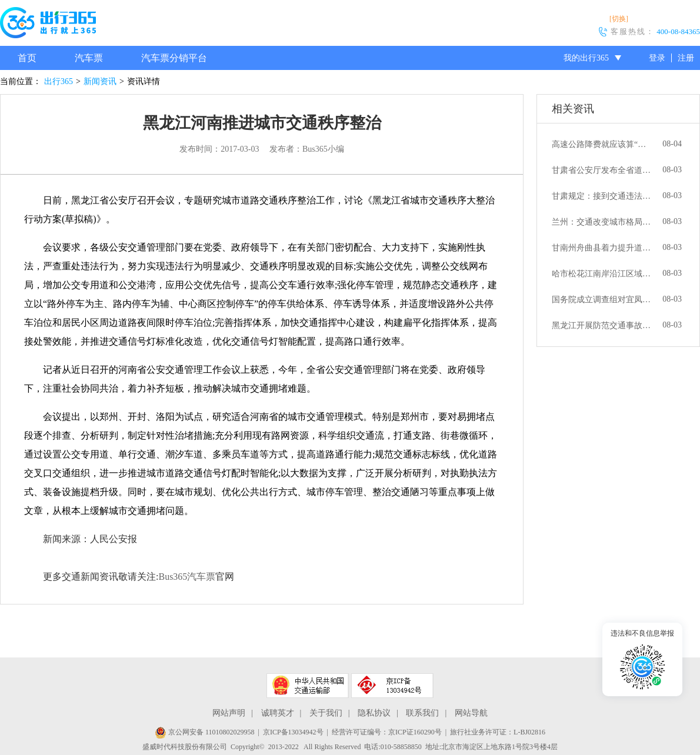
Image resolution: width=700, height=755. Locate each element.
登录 (657, 58)
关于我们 (326, 713)
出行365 (59, 81)
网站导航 (471, 713)
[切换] (619, 19)
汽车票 (89, 58)
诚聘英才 (278, 713)
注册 (686, 58)
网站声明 (229, 713)
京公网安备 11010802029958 (205, 732)
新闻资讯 (100, 81)
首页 (27, 58)
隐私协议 (374, 713)
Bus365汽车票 (187, 577)
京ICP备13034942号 (293, 732)
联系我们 (422, 713)
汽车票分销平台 (174, 58)
